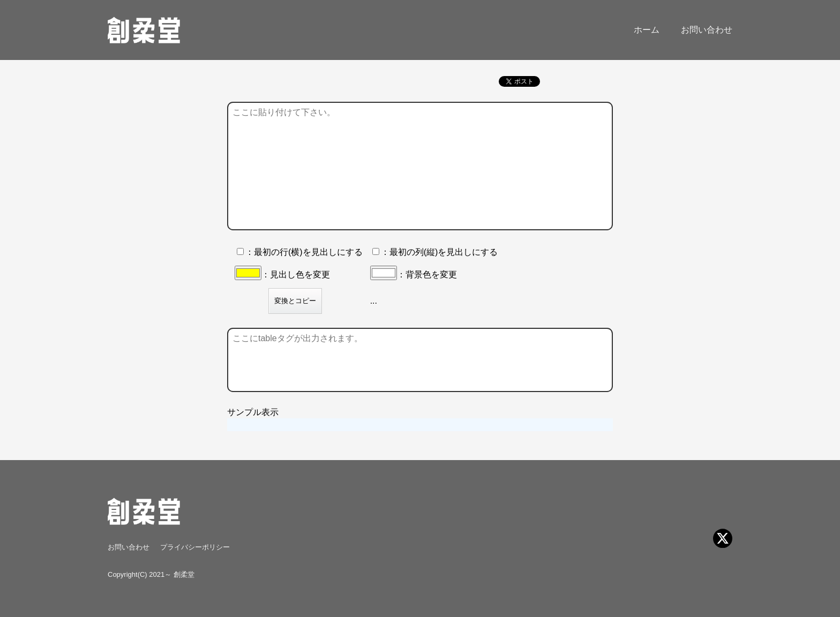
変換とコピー (295, 301)
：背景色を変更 (414, 274)
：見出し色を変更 (282, 274)
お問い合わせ (707, 30)
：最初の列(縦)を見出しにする (435, 252)
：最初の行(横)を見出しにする (300, 252)
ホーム (647, 30)
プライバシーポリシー (195, 547)
